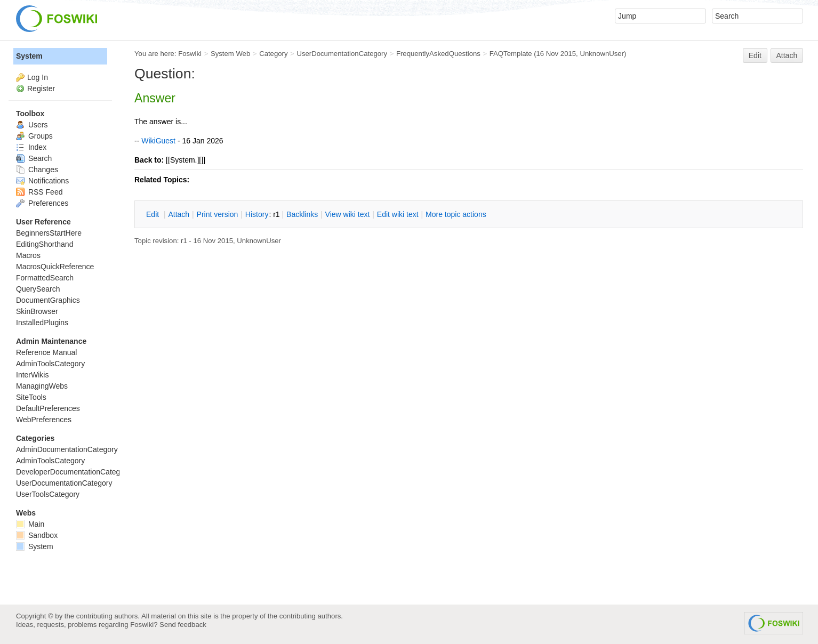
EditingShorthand (45, 244)
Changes (37, 170)
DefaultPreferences (48, 408)
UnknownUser (602, 54)
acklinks (302, 214)
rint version (218, 214)
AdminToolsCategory (50, 364)
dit (154, 214)
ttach (179, 214)
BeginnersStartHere (49, 233)
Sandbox (37, 535)
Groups (34, 136)
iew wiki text (348, 214)
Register (41, 88)
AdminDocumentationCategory (67, 449)
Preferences (42, 203)
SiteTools (31, 397)
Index (31, 147)
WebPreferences (44, 420)
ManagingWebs (42, 386)
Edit (755, 55)
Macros (28, 255)
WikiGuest (158, 141)
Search (34, 158)
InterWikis (32, 375)
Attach (787, 55)
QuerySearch (38, 289)
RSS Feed (39, 192)
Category (273, 54)
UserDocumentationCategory (342, 54)
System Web (230, 54)
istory (257, 214)
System (29, 56)
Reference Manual (46, 352)
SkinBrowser (37, 311)
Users (32, 125)
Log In (38, 77)
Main (30, 524)
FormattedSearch (45, 278)
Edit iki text (398, 214)
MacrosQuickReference (55, 267)
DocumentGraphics (48, 300)
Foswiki (190, 54)
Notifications (42, 181)
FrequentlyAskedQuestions (438, 54)
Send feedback (183, 625)
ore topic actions (456, 214)
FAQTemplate (511, 54)
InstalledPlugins (42, 323)
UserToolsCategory (48, 494)
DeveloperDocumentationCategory (73, 472)
